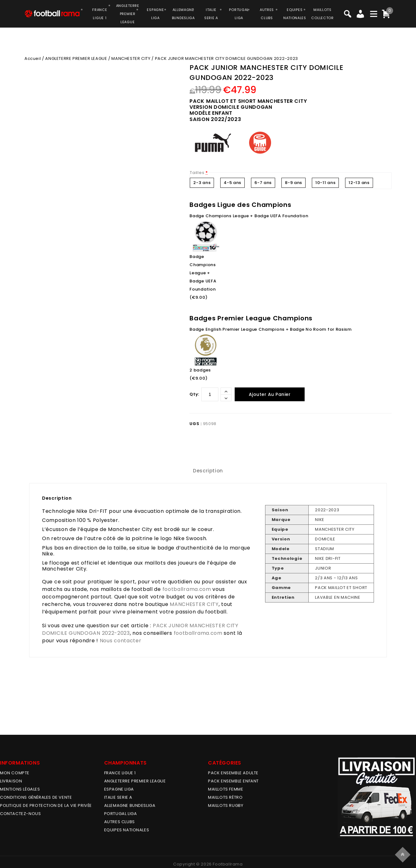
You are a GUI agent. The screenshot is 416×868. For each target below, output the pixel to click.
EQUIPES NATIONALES (127, 830)
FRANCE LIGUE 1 (120, 773)
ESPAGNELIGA (155, 14)
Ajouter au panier (270, 394)
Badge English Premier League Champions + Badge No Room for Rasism (271, 329)
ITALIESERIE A (211, 14)
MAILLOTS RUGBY (226, 805)
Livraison (11, 781)
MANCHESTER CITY (131, 58)
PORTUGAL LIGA (121, 814)
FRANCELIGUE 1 (100, 14)
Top (404, 854)
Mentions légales (20, 789)
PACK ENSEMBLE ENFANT (233, 781)
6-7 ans (263, 183)
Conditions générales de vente (36, 797)
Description (208, 471)
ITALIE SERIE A (118, 797)
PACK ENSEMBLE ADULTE (233, 773)
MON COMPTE (15, 773)
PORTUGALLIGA (239, 14)
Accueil (33, 58)
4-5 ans (232, 183)
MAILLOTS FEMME (226, 789)
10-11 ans (325, 183)
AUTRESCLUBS (267, 14)
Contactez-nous (20, 814)
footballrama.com (187, 589)
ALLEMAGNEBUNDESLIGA (183, 14)
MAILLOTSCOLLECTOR (322, 14)
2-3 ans (202, 183)
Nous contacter (121, 641)
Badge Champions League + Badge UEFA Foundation (249, 216)
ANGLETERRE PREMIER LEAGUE (128, 14)
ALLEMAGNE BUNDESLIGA (130, 805)
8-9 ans (293, 183)
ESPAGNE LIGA (119, 789)
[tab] (208, 471)
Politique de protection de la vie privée (46, 805)
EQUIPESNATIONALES (295, 14)
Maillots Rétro (225, 797)
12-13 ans (359, 183)
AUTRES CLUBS (120, 822)
